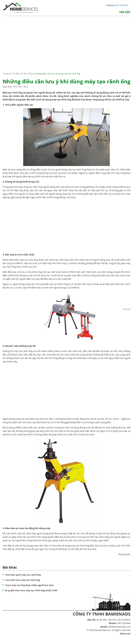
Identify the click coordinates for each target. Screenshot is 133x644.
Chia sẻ (127, 309)
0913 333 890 (121, 5)
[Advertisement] (66, 47)
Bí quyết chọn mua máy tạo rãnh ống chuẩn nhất (31, 590)
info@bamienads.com (119, 627)
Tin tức (125, 12)
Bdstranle (125, 634)
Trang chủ (8, 74)
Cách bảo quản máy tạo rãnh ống (23, 575)
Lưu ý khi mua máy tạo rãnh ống (23, 580)
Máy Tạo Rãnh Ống (24, 74)
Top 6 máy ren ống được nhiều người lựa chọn (30, 585)
